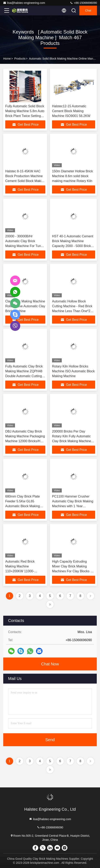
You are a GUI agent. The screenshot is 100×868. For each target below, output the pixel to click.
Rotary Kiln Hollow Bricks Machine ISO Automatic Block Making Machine (73, 371)
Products (20, 59)
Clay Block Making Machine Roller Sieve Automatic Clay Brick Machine (25, 306)
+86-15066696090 (83, 3)
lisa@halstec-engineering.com (24, 3)
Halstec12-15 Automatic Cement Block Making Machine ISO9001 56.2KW (71, 111)
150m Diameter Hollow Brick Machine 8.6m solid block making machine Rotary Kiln (72, 176)
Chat (88, 11)
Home (7, 59)
